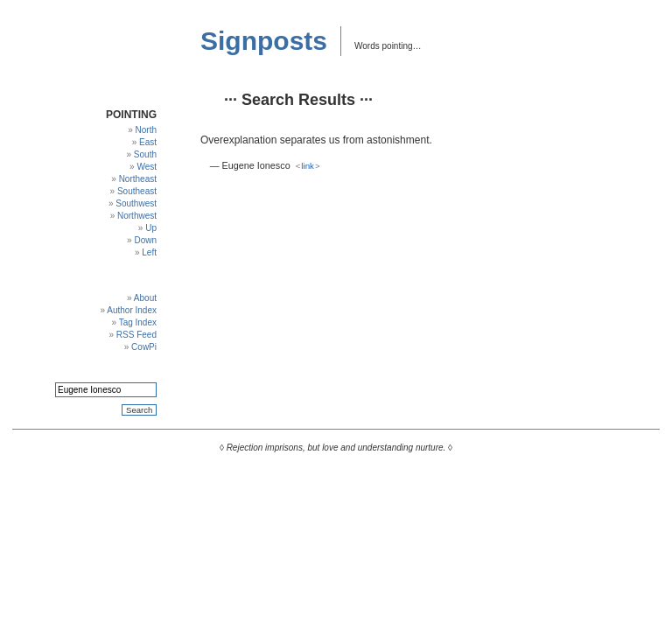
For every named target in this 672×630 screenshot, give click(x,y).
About (145, 298)
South (145, 154)
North (146, 130)
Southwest (136, 203)
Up (151, 228)
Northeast (138, 179)
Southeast (137, 191)
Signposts (264, 41)
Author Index (132, 310)
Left (149, 252)
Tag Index (138, 322)
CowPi (144, 347)
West (147, 167)
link (308, 166)
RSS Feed (136, 335)
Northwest (137, 216)
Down (145, 240)
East (148, 142)
